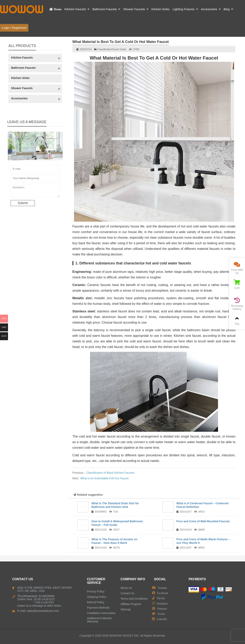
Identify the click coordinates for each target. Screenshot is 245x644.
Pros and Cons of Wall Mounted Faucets (203, 521)
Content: (35, 191)
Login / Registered (14, 28)
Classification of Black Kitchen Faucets (110, 473)
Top (237, 321)
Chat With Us (237, 268)
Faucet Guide (119, 49)
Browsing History (237, 304)
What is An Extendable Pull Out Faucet (104, 478)
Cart (237, 285)
